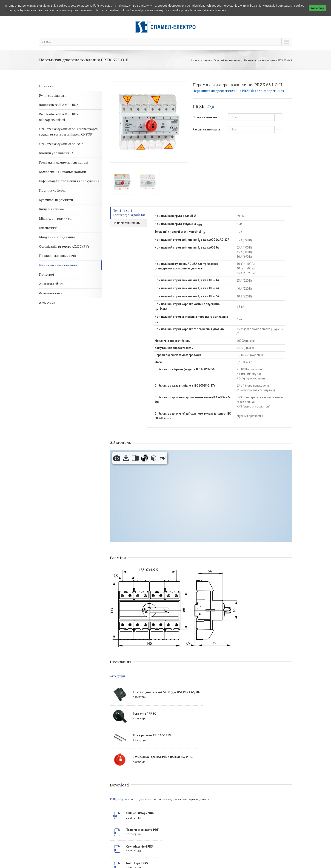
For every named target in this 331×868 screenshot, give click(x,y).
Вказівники (48, 228)
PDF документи (121, 799)
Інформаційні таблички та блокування (69, 181)
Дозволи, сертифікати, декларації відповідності (174, 799)
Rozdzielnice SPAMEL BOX (59, 105)
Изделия (205, 60)
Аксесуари (47, 302)
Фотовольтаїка (51, 293)
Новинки (46, 86)
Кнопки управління (54, 153)
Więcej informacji (215, 10)
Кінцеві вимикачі (52, 209)
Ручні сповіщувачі (53, 95)
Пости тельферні (52, 190)
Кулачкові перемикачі (56, 200)
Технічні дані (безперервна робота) (129, 213)
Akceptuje (318, 8)
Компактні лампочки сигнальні (64, 162)
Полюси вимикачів (126, 223)
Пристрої (47, 274)
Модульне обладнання (57, 237)
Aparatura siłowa (51, 284)
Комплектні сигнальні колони (63, 172)
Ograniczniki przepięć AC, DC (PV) (64, 246)
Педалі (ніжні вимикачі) (57, 256)
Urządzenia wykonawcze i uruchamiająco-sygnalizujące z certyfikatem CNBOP (69, 131)
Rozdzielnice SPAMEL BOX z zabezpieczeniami (60, 117)
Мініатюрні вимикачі (55, 218)
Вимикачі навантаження (227, 60)
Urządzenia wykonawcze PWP (61, 144)
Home (194, 60)
